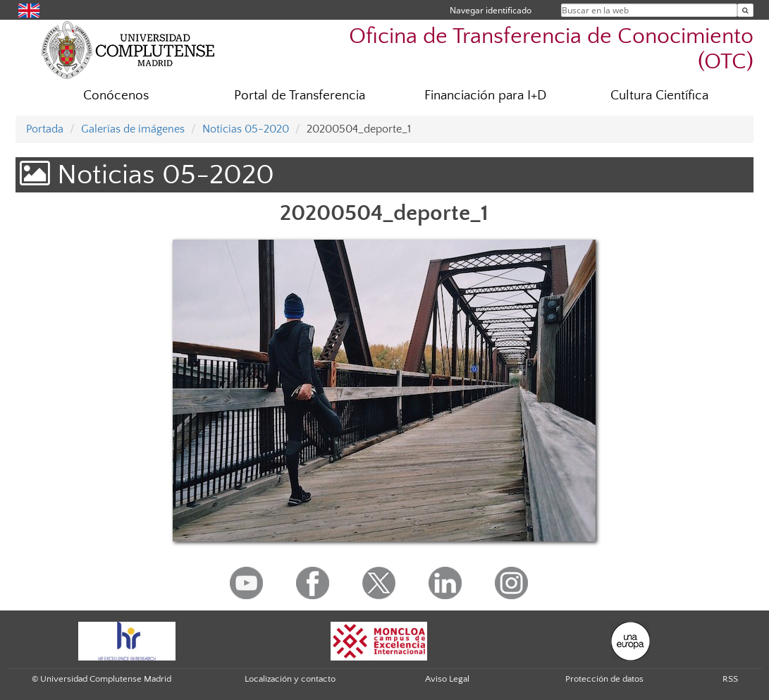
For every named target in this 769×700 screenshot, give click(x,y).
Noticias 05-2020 (246, 129)
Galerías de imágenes (133, 129)
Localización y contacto (290, 679)
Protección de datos (604, 679)
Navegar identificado (491, 10)
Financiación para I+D (485, 96)
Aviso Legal (447, 679)
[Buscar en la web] (745, 10)
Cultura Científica (659, 96)
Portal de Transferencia (300, 96)
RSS (730, 679)
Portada (45, 129)
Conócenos (116, 96)
